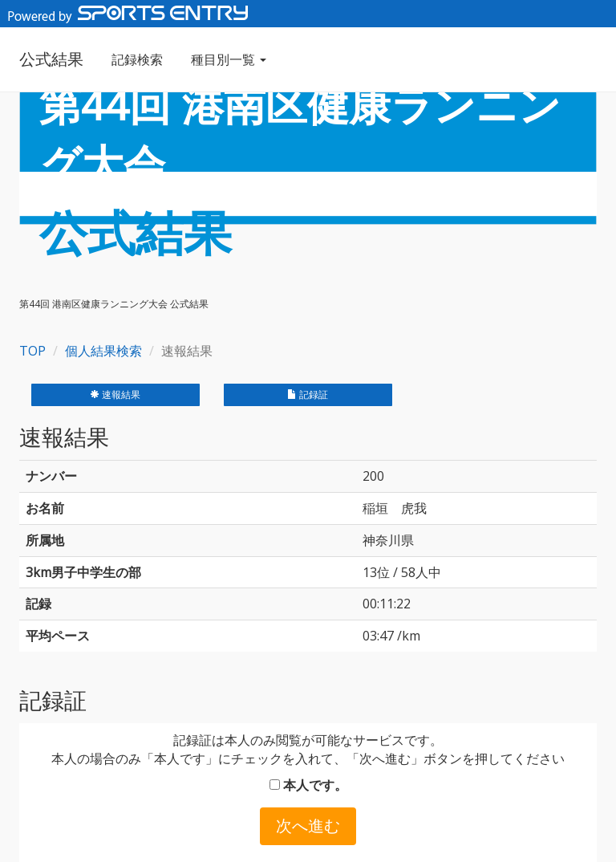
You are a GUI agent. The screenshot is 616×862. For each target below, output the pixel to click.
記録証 (308, 394)
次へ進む (308, 825)
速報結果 (115, 394)
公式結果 (51, 59)
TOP (32, 351)
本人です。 (308, 785)
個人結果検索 (103, 351)
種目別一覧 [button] (229, 59)
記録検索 (137, 59)
